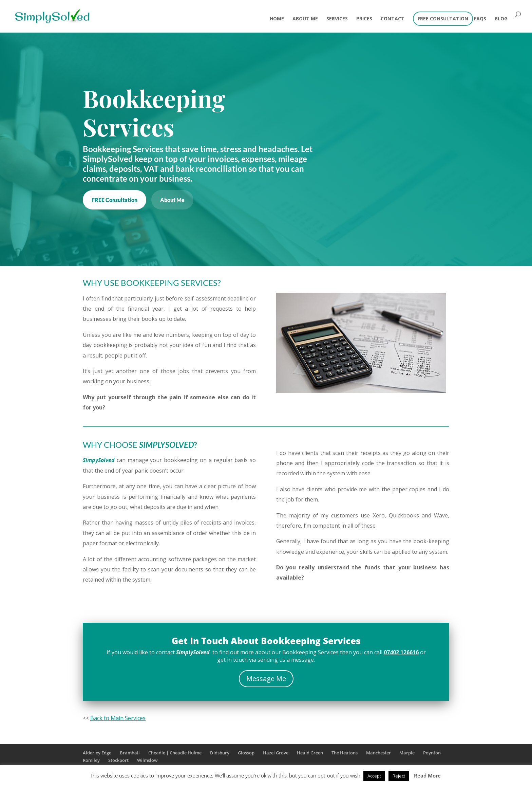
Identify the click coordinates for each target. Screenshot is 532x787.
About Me (305, 19)
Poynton (432, 753)
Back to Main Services (118, 718)
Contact (393, 19)
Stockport (118, 760)
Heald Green (310, 753)
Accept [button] (374, 776)
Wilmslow (147, 760)
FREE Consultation (115, 200)
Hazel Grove (276, 753)
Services (337, 19)
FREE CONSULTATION (443, 19)
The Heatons (345, 753)
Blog (501, 19)
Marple (407, 753)
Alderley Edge (97, 753)
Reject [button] (399, 776)
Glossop (246, 753)
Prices (364, 19)
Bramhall (130, 753)
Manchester (378, 753)
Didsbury (220, 753)
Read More (427, 775)
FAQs (480, 19)
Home (277, 19)
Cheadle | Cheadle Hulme (175, 753)
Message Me (266, 679)
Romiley (91, 760)
